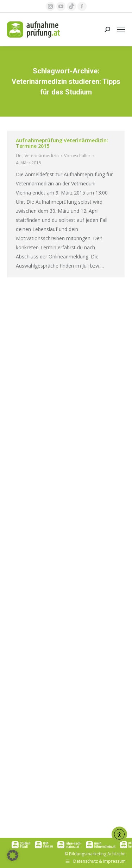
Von (77, 156)
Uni (19, 156)
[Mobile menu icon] (121, 29)
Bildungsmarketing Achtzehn (97, 854)
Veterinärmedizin (42, 156)
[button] (13, 855)
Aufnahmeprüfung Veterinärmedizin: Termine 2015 (62, 143)
